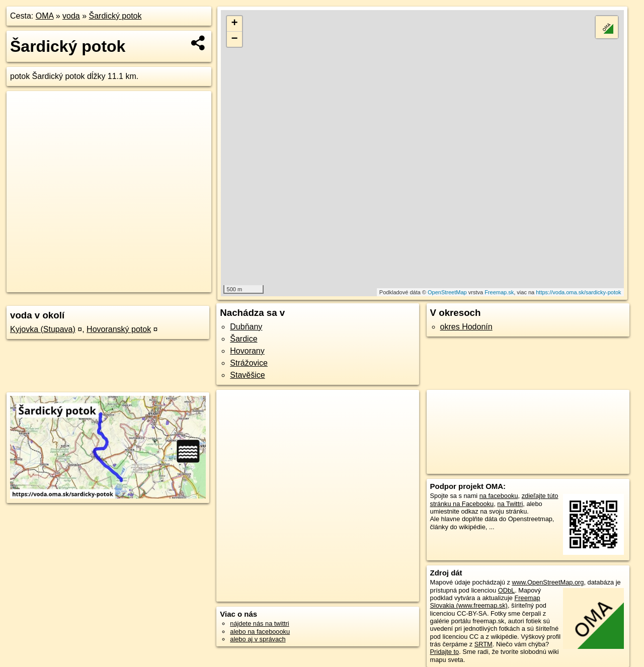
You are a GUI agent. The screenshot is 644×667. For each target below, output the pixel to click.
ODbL (506, 590)
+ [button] (235, 24)
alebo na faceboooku (260, 632)
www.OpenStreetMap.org (548, 582)
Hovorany (247, 351)
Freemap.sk (499, 292)
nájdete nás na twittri (259, 623)
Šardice (244, 339)
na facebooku (499, 496)
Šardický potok (115, 16)
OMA (45, 16)
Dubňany (246, 327)
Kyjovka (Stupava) (43, 329)
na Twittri (510, 504)
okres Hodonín (466, 327)
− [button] (235, 39)
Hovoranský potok (119, 329)
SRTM (484, 644)
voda (71, 16)
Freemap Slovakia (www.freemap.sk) (485, 602)
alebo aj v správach (258, 639)
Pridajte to (445, 652)
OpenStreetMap (447, 292)
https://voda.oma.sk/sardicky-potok (578, 292)
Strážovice (249, 363)
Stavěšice (247, 375)
